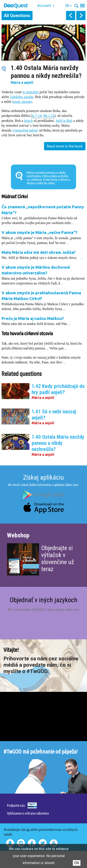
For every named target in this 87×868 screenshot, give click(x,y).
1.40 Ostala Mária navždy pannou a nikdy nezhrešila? (58, 443)
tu (28, 830)
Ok (77, 863)
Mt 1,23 (49, 115)
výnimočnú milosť (25, 130)
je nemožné (31, 92)
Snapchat (10, 843)
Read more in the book (65, 146)
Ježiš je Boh (64, 121)
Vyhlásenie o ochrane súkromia (28, 813)
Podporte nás (16, 805)
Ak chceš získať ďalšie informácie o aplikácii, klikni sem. (43, 485)
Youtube (54, 843)
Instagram (21, 843)
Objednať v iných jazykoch (43, 600)
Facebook (32, 843)
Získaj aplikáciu (43, 477)
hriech (28, 121)
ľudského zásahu (22, 97)
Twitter (43, 843)
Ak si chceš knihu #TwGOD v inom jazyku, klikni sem (43, 610)
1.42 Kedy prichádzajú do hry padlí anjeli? (58, 389)
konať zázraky (22, 102)
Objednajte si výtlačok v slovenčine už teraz (58, 559)
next (81, 16)
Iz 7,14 (37, 115)
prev (71, 16)
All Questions (17, 16)
